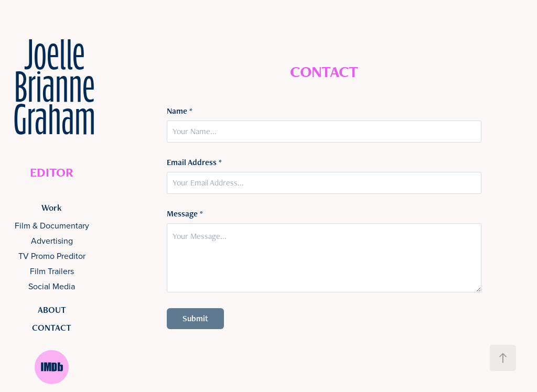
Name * (180, 111)
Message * (185, 214)
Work (52, 208)
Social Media (52, 286)
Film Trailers (52, 271)
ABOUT (52, 310)
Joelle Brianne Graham (57, 91)
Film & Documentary (52, 225)
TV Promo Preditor (52, 256)
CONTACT (52, 328)
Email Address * (194, 162)
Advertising (52, 241)
